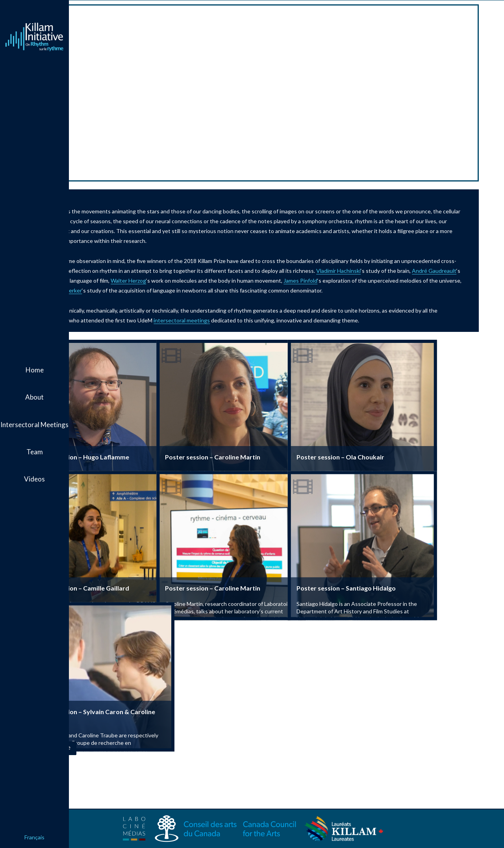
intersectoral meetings (297, 330)
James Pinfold (150, 290)
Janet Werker (339, 290)
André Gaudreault (201, 281)
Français (34, 837)
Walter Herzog (319, 281)
